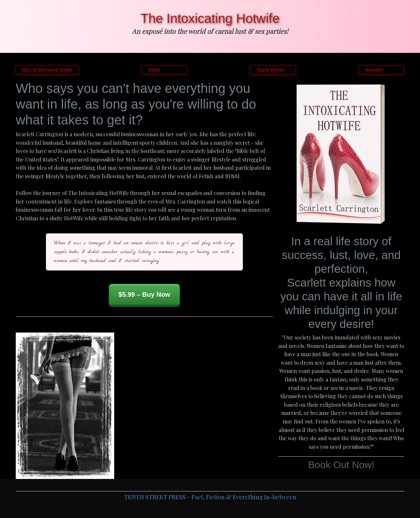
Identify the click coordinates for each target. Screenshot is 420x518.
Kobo (154, 70)
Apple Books (271, 70)
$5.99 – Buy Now (144, 294)
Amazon (374, 70)
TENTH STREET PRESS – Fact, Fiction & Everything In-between (210, 497)
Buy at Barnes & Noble (47, 70)
